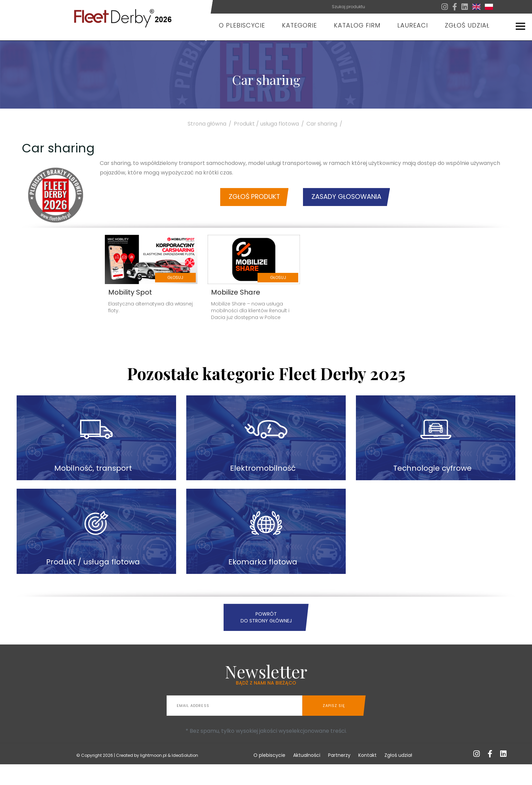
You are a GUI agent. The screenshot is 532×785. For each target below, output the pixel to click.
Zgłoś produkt (241, 201)
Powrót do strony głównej (266, 638)
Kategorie (299, 25)
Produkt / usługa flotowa (270, 124)
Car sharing (326, 124)
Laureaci (413, 25)
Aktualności (307, 776)
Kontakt (367, 776)
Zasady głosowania (358, 201)
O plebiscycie (242, 25)
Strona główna (211, 124)
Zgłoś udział (467, 25)
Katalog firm (357, 25)
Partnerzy (339, 776)
